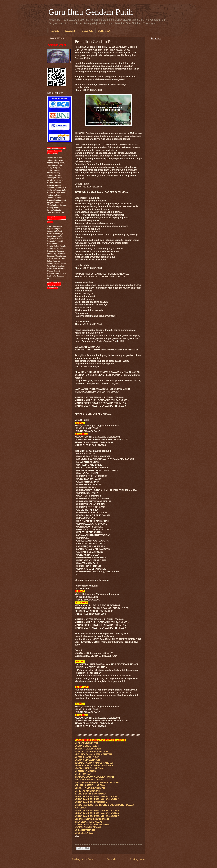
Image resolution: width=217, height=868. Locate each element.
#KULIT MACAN (83, 774)
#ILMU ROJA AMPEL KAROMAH (92, 751)
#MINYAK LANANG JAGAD (89, 780)
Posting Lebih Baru (82, 859)
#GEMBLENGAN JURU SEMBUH (92, 819)
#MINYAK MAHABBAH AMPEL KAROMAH (97, 783)
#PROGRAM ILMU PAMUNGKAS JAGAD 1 (97, 796)
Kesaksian (70, 31)
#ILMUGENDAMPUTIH (86, 743)
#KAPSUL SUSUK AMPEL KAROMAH (94, 777)
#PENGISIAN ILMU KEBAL (89, 822)
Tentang (55, 31)
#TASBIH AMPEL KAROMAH (90, 768)
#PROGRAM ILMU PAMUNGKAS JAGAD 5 (97, 811)
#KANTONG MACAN (85, 771)
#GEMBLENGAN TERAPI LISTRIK (92, 825)
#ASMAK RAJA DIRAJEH (88, 749)
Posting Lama (138, 859)
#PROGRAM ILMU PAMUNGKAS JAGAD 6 (97, 813)
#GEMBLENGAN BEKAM (88, 827)
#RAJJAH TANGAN (85, 830)
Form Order (105, 31)
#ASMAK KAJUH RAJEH (88, 757)
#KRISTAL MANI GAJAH (87, 791)
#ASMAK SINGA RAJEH (87, 760)
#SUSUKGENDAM (84, 833)
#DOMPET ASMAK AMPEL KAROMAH (95, 763)
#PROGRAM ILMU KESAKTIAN (91, 802)
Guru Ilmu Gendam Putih (91, 12)
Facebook (87, 31)
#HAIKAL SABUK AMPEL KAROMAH (94, 766)
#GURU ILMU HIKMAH (91, 794)
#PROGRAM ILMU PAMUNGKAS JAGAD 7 (97, 816)
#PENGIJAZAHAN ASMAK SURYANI (94, 754)
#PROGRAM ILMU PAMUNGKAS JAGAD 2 (97, 799)
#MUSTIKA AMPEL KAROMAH (91, 785)
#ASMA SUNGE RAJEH (87, 746)
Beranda (111, 859)
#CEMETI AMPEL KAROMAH (90, 788)
